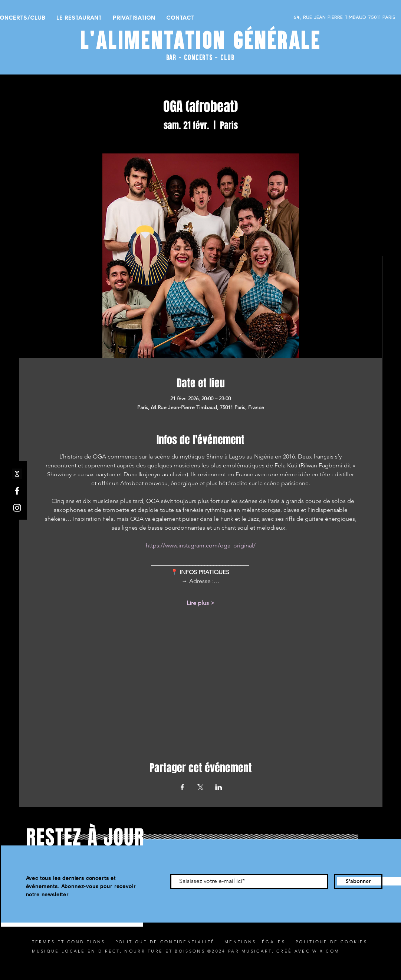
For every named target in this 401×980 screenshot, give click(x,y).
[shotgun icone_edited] (17, 474)
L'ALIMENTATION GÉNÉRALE (201, 40)
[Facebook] (17, 491)
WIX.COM (326, 951)
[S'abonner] (358, 881)
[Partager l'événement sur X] (200, 787)
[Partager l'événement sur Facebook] (182, 787)
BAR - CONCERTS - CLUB (200, 57)
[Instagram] (17, 508)
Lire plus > (200, 603)
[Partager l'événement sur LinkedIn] (219, 787)
